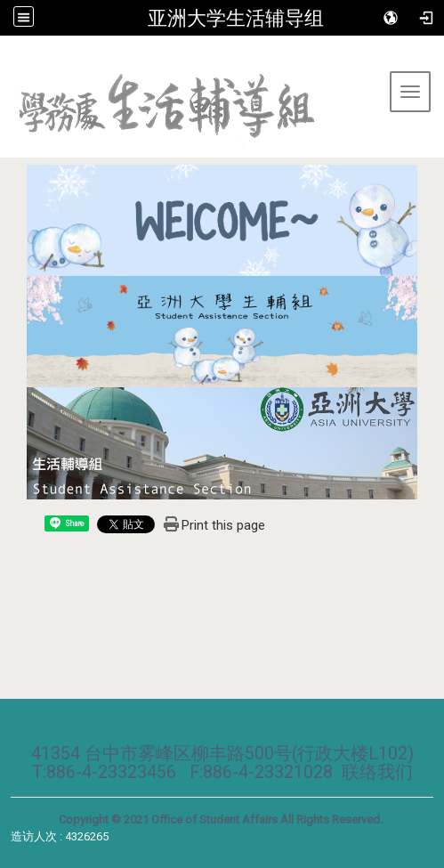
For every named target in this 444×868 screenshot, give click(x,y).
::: (7, 57)
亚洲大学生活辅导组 (236, 18)
